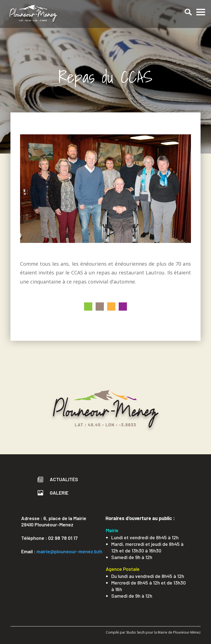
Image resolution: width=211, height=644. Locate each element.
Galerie (53, 493)
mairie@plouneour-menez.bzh (69, 551)
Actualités (58, 479)
